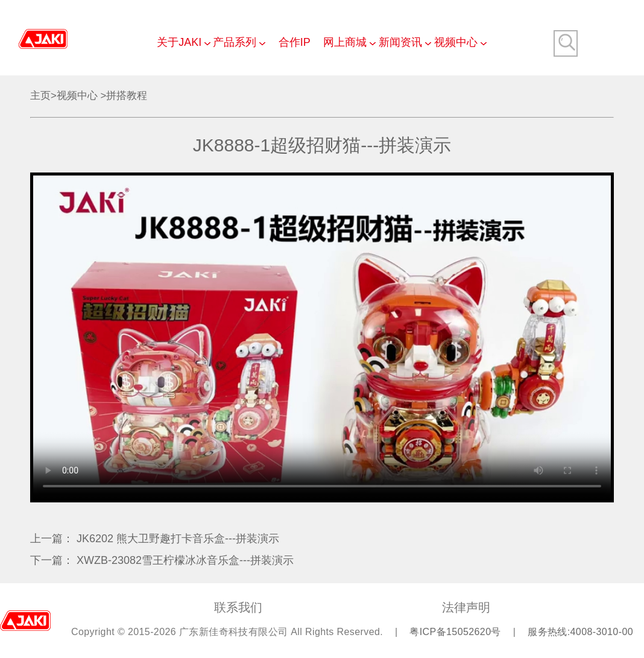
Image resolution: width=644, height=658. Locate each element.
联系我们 (238, 607)
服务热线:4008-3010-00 (580, 632)
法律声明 (466, 607)
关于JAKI (179, 42)
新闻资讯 (400, 42)
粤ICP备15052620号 (456, 632)
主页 (40, 96)
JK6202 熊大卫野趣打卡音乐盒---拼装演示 (178, 539)
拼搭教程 (127, 96)
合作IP (295, 42)
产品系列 (235, 42)
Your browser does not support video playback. (322, 337)
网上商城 (345, 42)
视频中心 (456, 42)
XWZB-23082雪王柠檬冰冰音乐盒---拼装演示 (185, 560)
